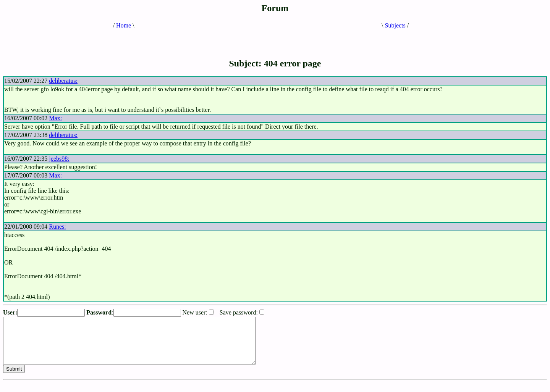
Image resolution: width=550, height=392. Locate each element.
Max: (55, 118)
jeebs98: (59, 159)
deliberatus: (63, 81)
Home (124, 25)
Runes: (57, 227)
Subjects (395, 25)
